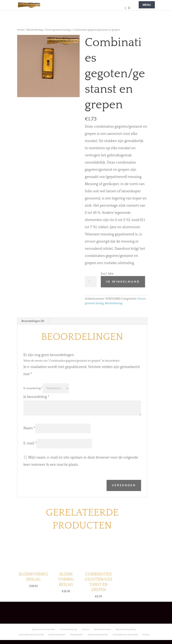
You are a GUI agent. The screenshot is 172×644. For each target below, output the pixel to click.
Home (21, 30)
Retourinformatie (102, 629)
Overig (146, 634)
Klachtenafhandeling (126, 629)
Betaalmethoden (57, 634)
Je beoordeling (36, 397)
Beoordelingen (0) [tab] (33, 321)
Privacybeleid (76, 634)
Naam (29, 428)
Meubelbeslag (35, 30)
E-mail (30, 443)
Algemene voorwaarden (43, 629)
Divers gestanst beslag (58, 30)
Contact (85, 629)
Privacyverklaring (68, 629)
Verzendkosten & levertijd (31, 634)
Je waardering (33, 388)
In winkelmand (123, 282)
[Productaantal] (91, 282)
